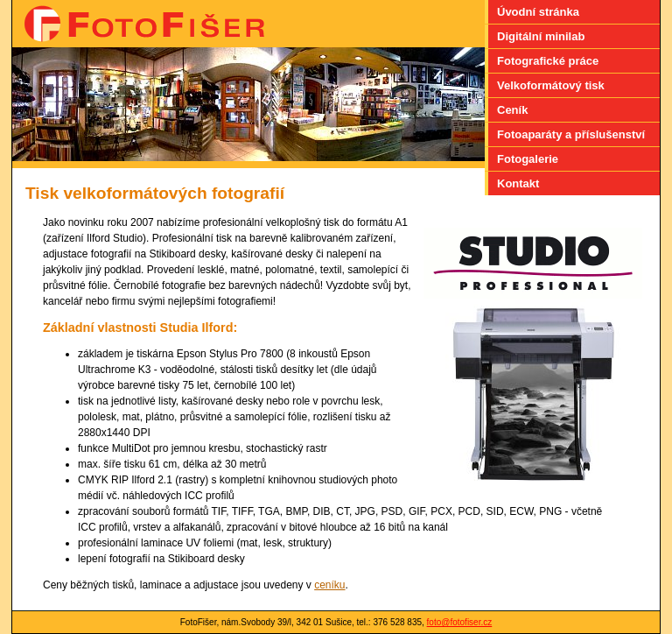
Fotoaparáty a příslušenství (571, 134)
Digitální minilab (541, 36)
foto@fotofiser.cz (460, 622)
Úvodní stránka (538, 12)
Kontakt (518, 183)
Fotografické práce (548, 61)
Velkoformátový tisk (551, 85)
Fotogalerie (528, 159)
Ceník (512, 110)
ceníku (329, 585)
